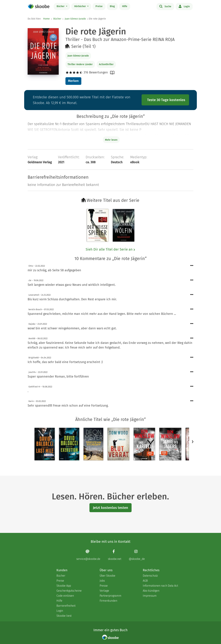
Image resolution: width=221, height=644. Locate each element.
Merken (73, 81)
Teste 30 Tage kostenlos (166, 100)
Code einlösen (65, 596)
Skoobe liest (64, 616)
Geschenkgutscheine (69, 591)
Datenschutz (150, 576)
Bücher (61, 6)
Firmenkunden (108, 601)
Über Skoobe (107, 576)
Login (184, 6)
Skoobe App (64, 586)
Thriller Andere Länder (80, 64)
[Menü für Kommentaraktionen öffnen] (192, 266)
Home (46, 19)
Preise (99, 6)
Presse (104, 586)
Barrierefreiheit (66, 606)
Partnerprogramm (110, 596)
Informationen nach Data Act (160, 586)
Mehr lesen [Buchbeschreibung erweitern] (111, 140)
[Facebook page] (115, 555)
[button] (193, 441)
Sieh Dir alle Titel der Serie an (110, 249)
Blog (112, 6)
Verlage (104, 591)
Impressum (150, 596)
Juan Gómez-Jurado (75, 19)
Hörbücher (80, 6)
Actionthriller (106, 64)
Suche (165, 6)
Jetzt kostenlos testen (110, 508)
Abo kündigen (151, 591)
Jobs (102, 581)
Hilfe (125, 6)
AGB (145, 581)
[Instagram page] (137, 555)
